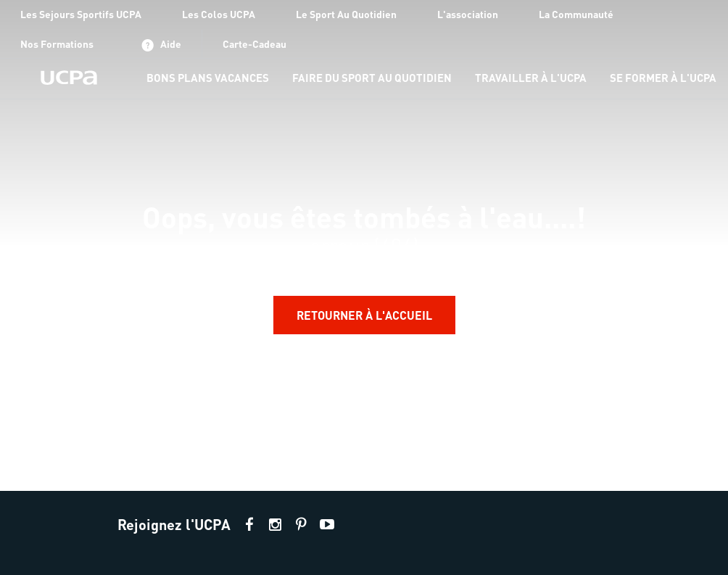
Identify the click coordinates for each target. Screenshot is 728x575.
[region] (364, 245)
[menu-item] (208, 79)
